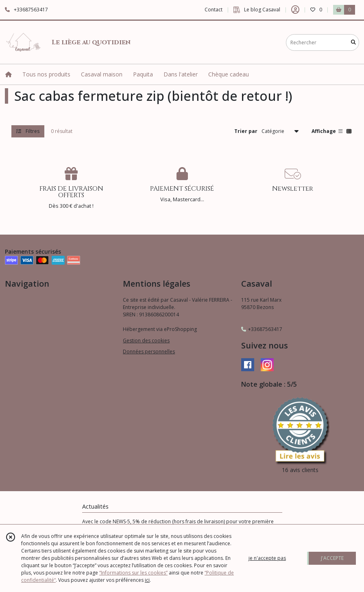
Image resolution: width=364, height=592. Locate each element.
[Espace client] (295, 10)
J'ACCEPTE (332, 558)
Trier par (246, 131)
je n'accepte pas (267, 558)
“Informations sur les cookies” (133, 573)
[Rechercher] (353, 42)
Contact (214, 10)
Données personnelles (149, 351)
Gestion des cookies (146, 341)
